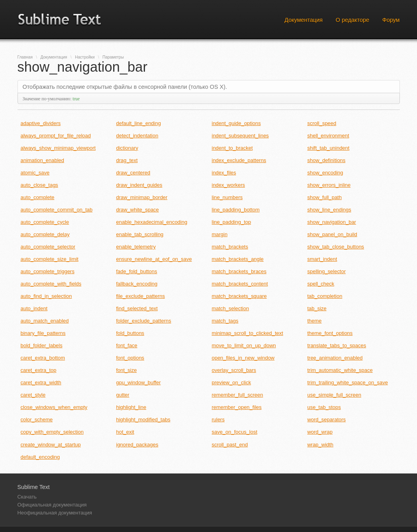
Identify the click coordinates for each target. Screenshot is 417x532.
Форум (391, 20)
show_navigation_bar (332, 222)
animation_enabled (42, 160)
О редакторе (352, 20)
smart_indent (322, 259)
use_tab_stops (324, 407)
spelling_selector (327, 271)
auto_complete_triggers (48, 271)
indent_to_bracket (232, 148)
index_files (224, 173)
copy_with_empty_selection (52, 432)
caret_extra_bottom (43, 358)
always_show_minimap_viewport (58, 148)
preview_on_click (232, 382)
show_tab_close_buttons (336, 247)
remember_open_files (237, 407)
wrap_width (321, 445)
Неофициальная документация (55, 513)
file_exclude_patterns (141, 296)
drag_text (127, 160)
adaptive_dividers (41, 123)
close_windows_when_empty (54, 407)
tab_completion (325, 296)
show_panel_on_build (332, 234)
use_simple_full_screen (334, 395)
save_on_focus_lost (235, 432)
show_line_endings (329, 210)
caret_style (33, 395)
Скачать (27, 497)
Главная (25, 57)
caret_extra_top (39, 370)
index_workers (229, 185)
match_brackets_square (239, 296)
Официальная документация (52, 505)
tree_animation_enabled (335, 358)
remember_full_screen (238, 395)
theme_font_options (330, 333)
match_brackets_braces (239, 271)
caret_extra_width (41, 382)
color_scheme (37, 420)
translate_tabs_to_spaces (337, 345)
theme (315, 321)
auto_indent (34, 308)
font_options (130, 358)
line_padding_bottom (236, 210)
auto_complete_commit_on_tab (57, 210)
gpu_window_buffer (139, 382)
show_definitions (327, 160)
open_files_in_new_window (243, 358)
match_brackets (230, 247)
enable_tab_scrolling (140, 234)
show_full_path (325, 197)
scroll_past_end (230, 445)
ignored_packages (137, 445)
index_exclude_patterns (239, 160)
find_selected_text (137, 308)
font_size (127, 370)
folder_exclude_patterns (144, 321)
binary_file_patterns (43, 333)
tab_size (317, 308)
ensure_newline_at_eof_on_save (154, 259)
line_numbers (227, 197)
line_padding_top (232, 222)
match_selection (231, 308)
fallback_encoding (137, 284)
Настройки (85, 57)
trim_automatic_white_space (340, 370)
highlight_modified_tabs (143, 420)
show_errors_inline (329, 185)
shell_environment (328, 136)
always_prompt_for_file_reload (56, 136)
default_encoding (40, 457)
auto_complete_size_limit (50, 259)
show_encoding (325, 173)
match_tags (225, 321)
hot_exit (125, 432)
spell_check (321, 284)
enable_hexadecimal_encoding (152, 222)
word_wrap (320, 432)
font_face (127, 345)
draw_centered (133, 173)
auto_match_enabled (45, 321)
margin (220, 234)
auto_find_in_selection (46, 296)
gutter (123, 395)
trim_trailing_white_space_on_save (348, 382)
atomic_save (35, 173)
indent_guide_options (236, 123)
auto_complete (38, 197)
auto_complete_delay (45, 234)
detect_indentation (137, 136)
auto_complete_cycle (45, 222)
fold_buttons (130, 333)
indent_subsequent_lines (240, 136)
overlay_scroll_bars (234, 370)
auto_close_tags (39, 185)
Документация (303, 20)
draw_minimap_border (142, 197)
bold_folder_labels (42, 345)
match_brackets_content (240, 284)
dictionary (127, 148)
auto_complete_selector (48, 247)
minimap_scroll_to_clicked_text (248, 333)
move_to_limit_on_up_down (244, 345)
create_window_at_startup (51, 445)
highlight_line (131, 407)
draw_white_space (138, 210)
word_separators (327, 420)
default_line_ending (139, 123)
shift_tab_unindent (329, 148)
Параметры (113, 57)
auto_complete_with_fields (51, 284)
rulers (218, 420)
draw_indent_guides (139, 185)
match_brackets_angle (238, 259)
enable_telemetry (136, 247)
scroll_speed (322, 123)
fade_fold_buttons (137, 271)
